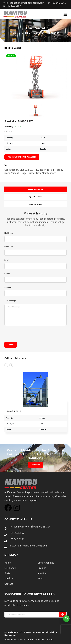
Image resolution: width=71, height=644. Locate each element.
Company (8, 287)
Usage (23, 173)
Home (15, 33)
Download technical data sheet (22, 157)
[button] (65, 14)
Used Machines (46, 563)
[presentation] (27, 335)
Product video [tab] (36, 204)
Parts (7, 573)
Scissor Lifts (34, 173)
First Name (9, 233)
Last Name (9, 247)
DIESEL (23, 170)
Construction (11, 170)
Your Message (10, 301)
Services (9, 579)
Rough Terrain (47, 170)
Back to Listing (13, 48)
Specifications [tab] (36, 197)
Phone (7, 274)
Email (7, 260)
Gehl (40, 579)
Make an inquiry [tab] (35, 189)
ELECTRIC (33, 170)
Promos (42, 568)
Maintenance (49, 173)
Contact (9, 584)
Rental (24, 33)
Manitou (42, 573)
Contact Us (36, 465)
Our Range (10, 568)
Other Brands (38, 33)
